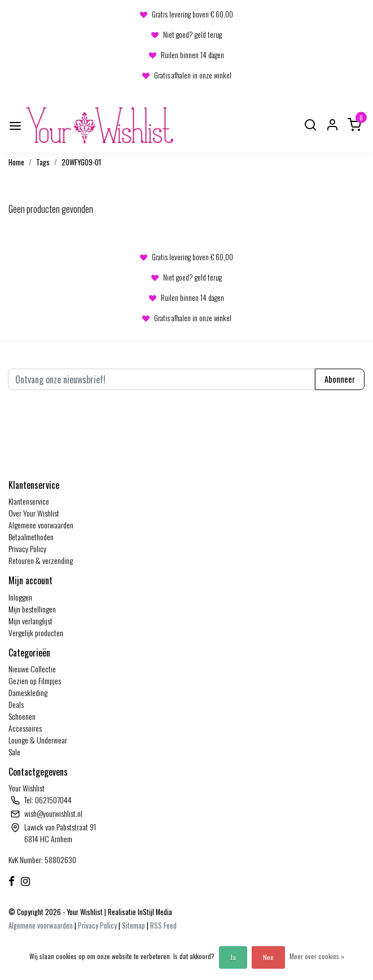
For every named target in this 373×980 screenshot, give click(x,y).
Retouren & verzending (41, 560)
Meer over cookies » (317, 956)
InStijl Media (154, 912)
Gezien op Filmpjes (35, 681)
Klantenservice (29, 501)
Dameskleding (28, 692)
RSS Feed (163, 926)
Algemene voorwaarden (41, 525)
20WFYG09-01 (81, 162)
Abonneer (340, 379)
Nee (268, 957)
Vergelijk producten (36, 633)
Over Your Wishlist (34, 513)
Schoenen (22, 716)
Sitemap (133, 926)
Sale (14, 752)
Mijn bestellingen (32, 609)
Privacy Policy (27, 548)
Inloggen (20, 597)
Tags (43, 162)
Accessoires (25, 728)
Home (16, 162)
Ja (233, 957)
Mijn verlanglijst (30, 621)
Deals (16, 704)
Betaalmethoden (31, 537)
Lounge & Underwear (38, 740)
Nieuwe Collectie (32, 669)
